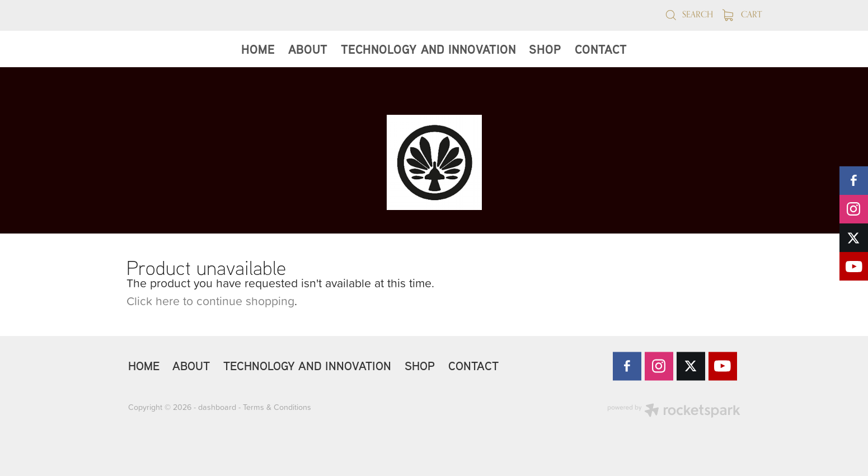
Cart (742, 14)
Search (689, 14)
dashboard (217, 407)
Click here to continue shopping (210, 301)
